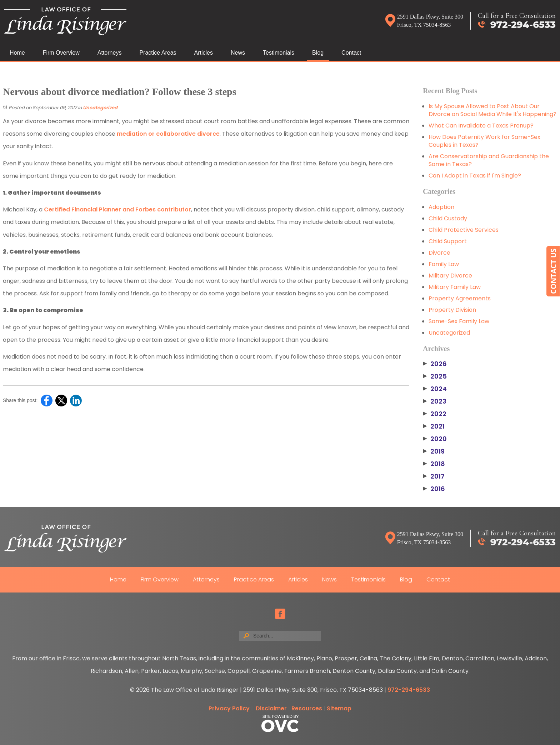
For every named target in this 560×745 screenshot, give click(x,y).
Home (17, 53)
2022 (435, 414)
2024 (435, 389)
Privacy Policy (229, 708)
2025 (435, 376)
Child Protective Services (464, 230)
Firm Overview (61, 53)
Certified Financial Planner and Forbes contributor (117, 209)
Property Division (452, 310)
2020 (435, 439)
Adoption (441, 207)
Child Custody (448, 218)
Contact (351, 53)
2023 (435, 401)
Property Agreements (460, 298)
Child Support (448, 241)
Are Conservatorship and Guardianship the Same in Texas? (489, 160)
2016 (434, 489)
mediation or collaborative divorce (168, 134)
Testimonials (279, 53)
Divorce (439, 253)
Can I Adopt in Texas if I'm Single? (475, 176)
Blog (318, 53)
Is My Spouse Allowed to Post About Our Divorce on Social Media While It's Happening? (492, 110)
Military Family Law (455, 287)
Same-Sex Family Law (459, 321)
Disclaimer (271, 708)
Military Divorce (450, 276)
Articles (204, 53)
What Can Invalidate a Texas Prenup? (481, 126)
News (238, 53)
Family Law (444, 264)
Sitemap (339, 708)
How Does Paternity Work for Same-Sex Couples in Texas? (484, 141)
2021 (434, 426)
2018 (434, 464)
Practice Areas (158, 53)
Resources (307, 708)
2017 (434, 476)
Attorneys (110, 53)
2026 (435, 364)
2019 (434, 451)
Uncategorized (100, 108)
